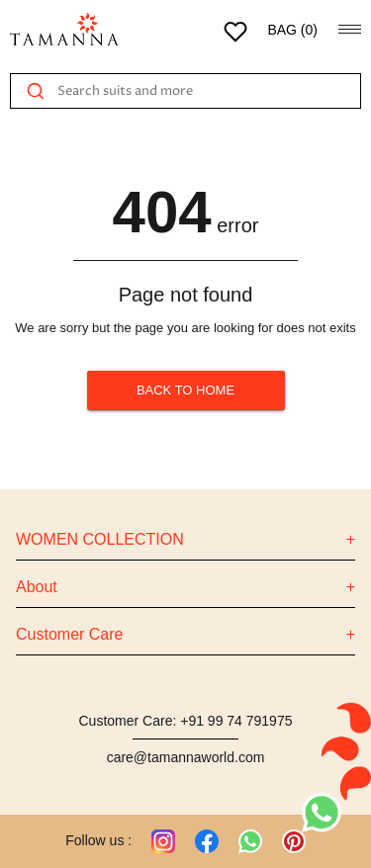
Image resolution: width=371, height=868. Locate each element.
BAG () (292, 30)
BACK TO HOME (186, 391)
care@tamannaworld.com (186, 757)
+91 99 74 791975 (236, 721)
